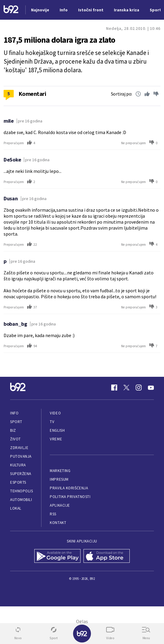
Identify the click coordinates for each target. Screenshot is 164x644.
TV (52, 422)
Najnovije (40, 10)
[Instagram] (139, 388)
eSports (18, 482)
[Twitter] (126, 388)
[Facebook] (114, 388)
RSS (53, 514)
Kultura (18, 465)
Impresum (59, 479)
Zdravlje (19, 448)
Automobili (21, 500)
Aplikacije (60, 505)
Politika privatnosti (70, 497)
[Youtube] (151, 388)
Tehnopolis (21, 491)
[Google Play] (57, 557)
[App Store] (107, 557)
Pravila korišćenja (69, 488)
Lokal (16, 508)
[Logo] (11, 10)
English (57, 430)
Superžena (21, 474)
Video (55, 413)
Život (16, 439)
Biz (13, 430)
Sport (16, 422)
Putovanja (21, 456)
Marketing (60, 471)
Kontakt (58, 523)
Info (14, 413)
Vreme (56, 439)
